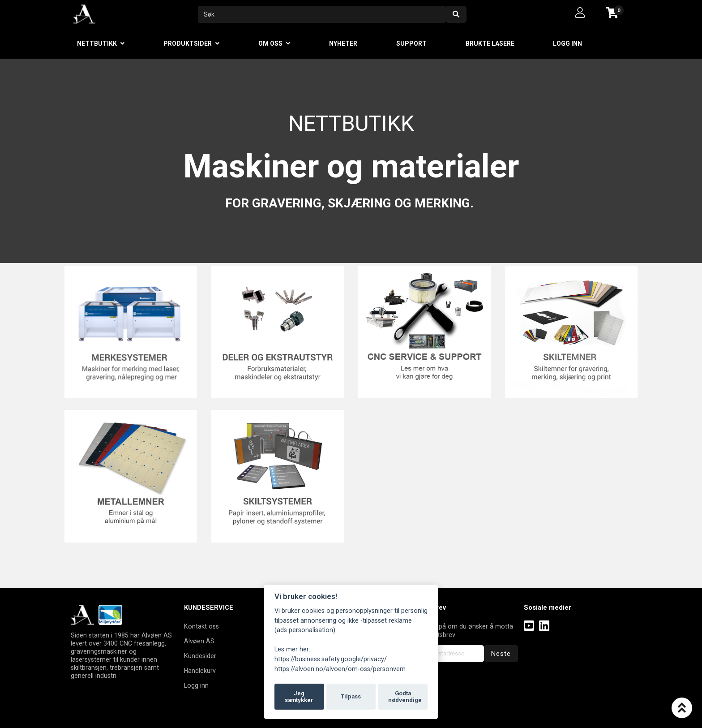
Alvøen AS (199, 641)
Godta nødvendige (405, 697)
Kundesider (200, 656)
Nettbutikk (97, 43)
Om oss (270, 43)
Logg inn (567, 43)
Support (411, 43)
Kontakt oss (201, 626)
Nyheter (343, 43)
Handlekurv (200, 671)
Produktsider (188, 43)
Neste (501, 654)
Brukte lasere (490, 43)
